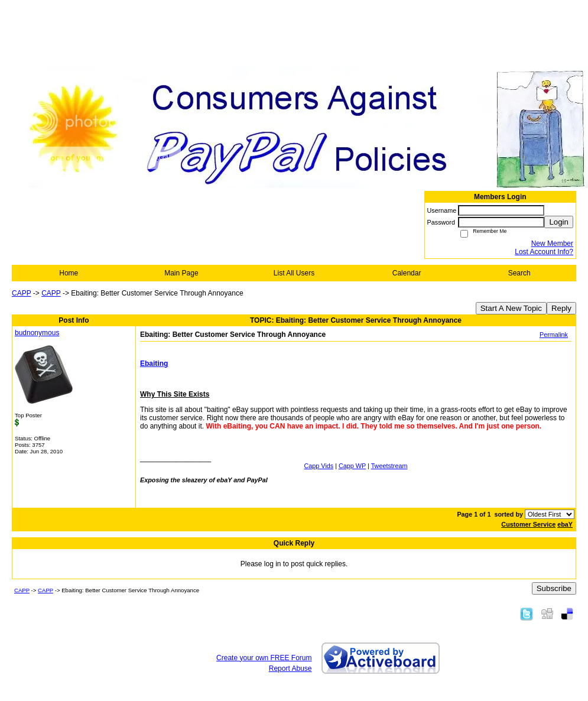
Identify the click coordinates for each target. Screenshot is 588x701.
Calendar (407, 273)
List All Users (294, 273)
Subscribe (554, 588)
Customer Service (528, 524)
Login (559, 222)
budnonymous (37, 333)
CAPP (21, 293)
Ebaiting (154, 364)
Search (519, 273)
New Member (552, 244)
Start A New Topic (511, 308)
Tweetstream (389, 466)
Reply (561, 308)
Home (69, 273)
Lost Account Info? (544, 252)
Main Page (181, 273)
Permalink (554, 335)
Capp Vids (319, 466)
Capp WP (352, 466)
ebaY (565, 524)
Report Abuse (290, 668)
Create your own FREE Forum (264, 658)
